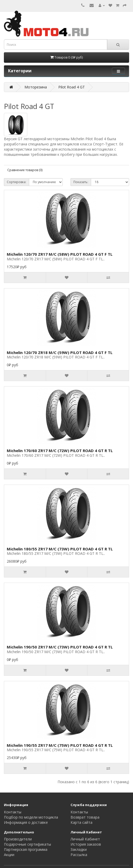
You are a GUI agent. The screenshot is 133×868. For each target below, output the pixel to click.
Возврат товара (85, 817)
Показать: (81, 182)
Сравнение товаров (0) (25, 170)
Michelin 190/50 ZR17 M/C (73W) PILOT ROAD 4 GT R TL (60, 647)
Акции (9, 855)
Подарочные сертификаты (27, 844)
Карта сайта (81, 822)
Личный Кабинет (85, 839)
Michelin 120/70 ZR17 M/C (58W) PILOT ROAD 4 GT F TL (60, 254)
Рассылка (79, 855)
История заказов (86, 844)
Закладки (79, 849)
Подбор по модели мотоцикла (31, 817)
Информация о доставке (26, 822)
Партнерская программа (26, 849)
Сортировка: (17, 182)
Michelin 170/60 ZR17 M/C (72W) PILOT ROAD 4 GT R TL (60, 451)
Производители (18, 839)
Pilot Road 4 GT (72, 87)
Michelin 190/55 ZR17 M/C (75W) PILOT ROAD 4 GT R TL (60, 745)
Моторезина (36, 87)
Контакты (13, 812)
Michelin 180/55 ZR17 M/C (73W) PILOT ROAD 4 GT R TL (60, 549)
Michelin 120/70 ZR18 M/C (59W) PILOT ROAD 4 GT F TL (60, 352)
